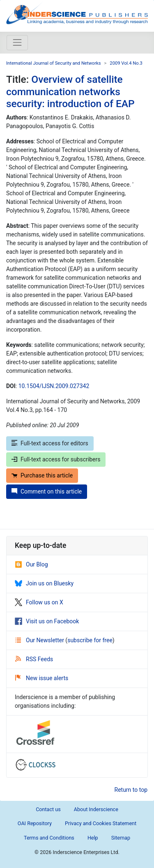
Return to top (131, 790)
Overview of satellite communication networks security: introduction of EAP (70, 91)
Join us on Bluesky (44, 583)
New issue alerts (42, 678)
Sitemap (121, 838)
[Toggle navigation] (17, 42)
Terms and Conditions (49, 838)
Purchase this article (42, 475)
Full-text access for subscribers (56, 459)
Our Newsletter (40, 640)
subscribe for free (90, 640)
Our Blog (31, 564)
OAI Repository (35, 823)
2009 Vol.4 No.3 (126, 63)
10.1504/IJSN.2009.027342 (54, 386)
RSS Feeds (34, 659)
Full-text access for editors (50, 443)
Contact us (48, 809)
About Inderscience (96, 809)
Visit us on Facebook (47, 621)
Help (93, 838)
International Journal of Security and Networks (54, 63)
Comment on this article (47, 491)
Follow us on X (39, 602)
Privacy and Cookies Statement (101, 823)
